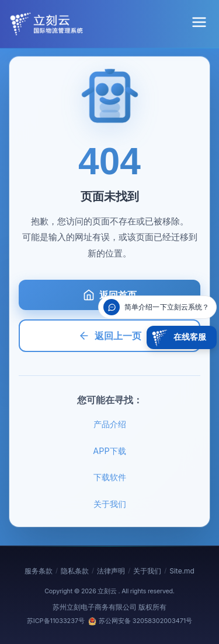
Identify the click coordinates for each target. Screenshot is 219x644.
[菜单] (199, 24)
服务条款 (39, 571)
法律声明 (111, 571)
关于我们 (110, 504)
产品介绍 (110, 424)
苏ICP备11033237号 (56, 621)
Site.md (182, 571)
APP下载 (109, 451)
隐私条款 (75, 571)
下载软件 (110, 477)
